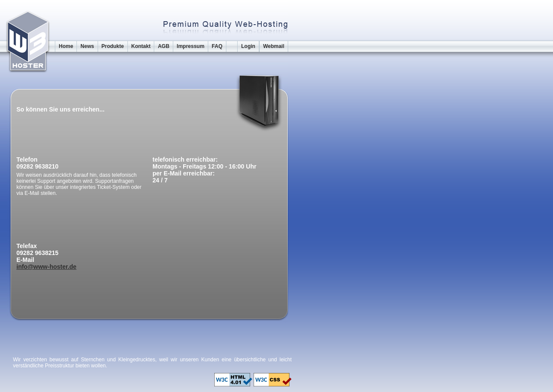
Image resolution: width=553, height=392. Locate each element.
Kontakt (141, 46)
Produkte (113, 46)
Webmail (274, 46)
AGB (164, 46)
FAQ (217, 46)
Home (66, 46)
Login (248, 46)
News (87, 46)
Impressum (191, 46)
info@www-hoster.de (46, 267)
